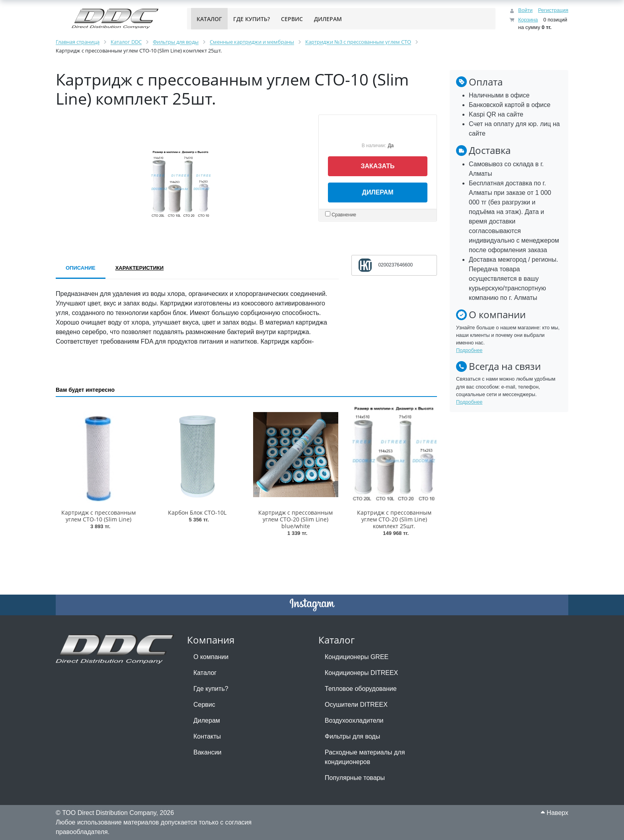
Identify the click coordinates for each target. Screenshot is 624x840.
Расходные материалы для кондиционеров (365, 757)
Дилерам (378, 192)
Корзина (528, 20)
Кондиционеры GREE (357, 657)
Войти (525, 10)
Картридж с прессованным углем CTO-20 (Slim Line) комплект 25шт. (394, 519)
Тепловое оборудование (361, 689)
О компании (211, 657)
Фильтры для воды (352, 736)
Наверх (555, 813)
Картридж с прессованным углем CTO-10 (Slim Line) (98, 516)
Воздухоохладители (354, 720)
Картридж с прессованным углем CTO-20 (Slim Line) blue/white (295, 519)
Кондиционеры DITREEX (361, 673)
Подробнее (469, 350)
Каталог (205, 673)
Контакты (207, 736)
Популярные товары (355, 778)
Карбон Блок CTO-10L (197, 512)
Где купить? (211, 689)
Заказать (378, 166)
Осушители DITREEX (356, 705)
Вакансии (208, 752)
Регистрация (553, 10)
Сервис (204, 705)
